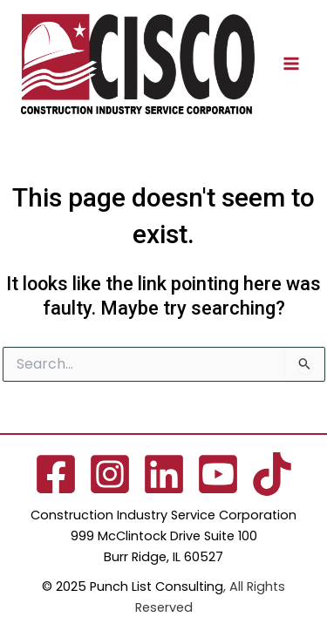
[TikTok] (272, 474)
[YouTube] (218, 474)
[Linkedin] (164, 474)
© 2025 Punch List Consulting (133, 586)
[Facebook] (56, 474)
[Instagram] (110, 474)
